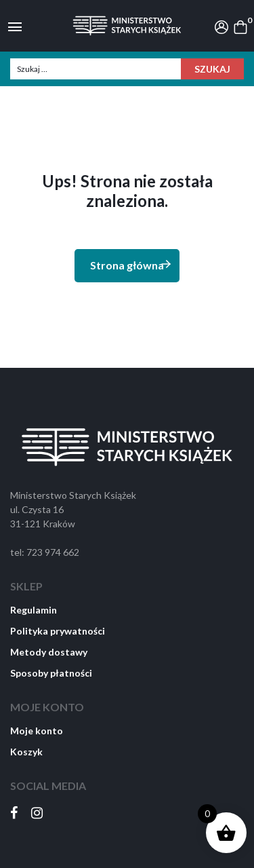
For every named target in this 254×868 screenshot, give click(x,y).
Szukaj (212, 69)
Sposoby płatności (51, 673)
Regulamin (34, 610)
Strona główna (131, 264)
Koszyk (26, 752)
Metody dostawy (49, 652)
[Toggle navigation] (15, 25)
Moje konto (37, 731)
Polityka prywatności (58, 631)
